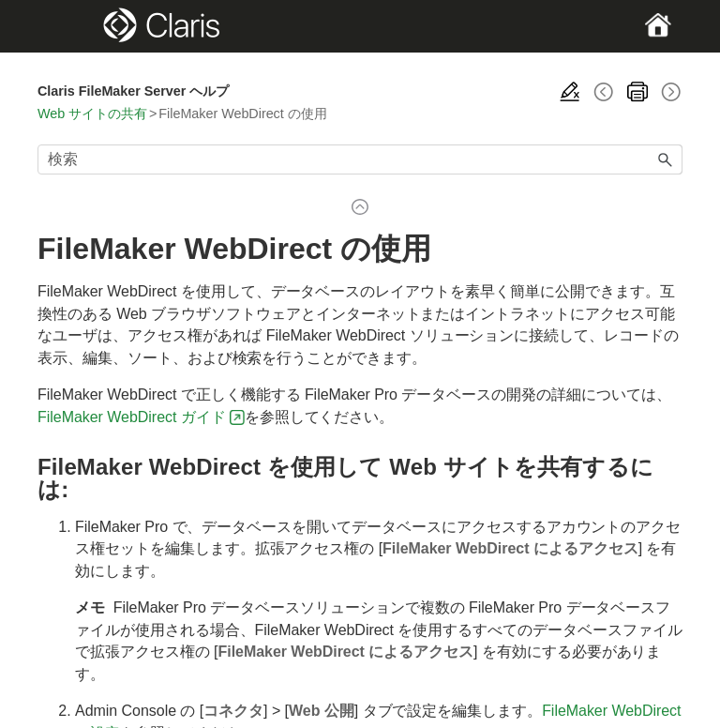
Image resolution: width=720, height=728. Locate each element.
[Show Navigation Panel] (68, 26)
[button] (666, 159)
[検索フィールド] (360, 159)
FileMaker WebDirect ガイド (132, 417)
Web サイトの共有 (92, 114)
